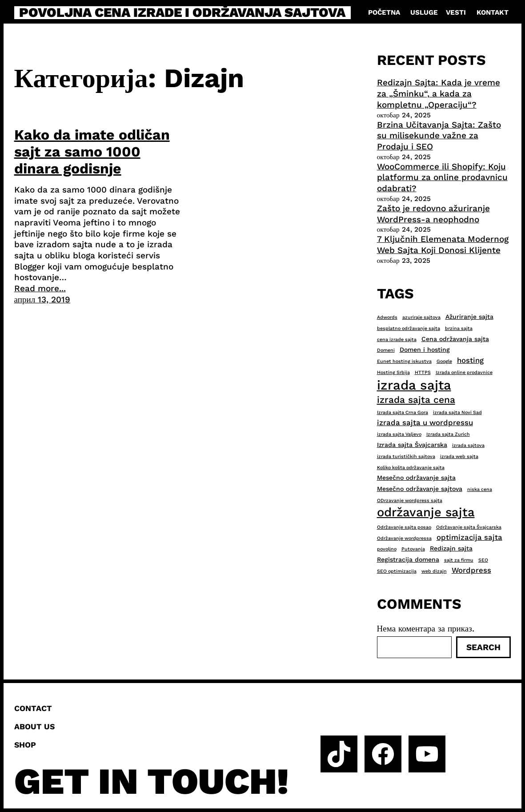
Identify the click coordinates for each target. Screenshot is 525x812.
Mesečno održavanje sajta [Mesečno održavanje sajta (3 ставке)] (416, 478)
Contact (33, 708)
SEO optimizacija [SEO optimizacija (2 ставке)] (397, 571)
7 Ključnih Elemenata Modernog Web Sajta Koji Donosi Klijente (443, 245)
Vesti (456, 12)
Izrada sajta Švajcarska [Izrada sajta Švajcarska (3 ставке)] (412, 445)
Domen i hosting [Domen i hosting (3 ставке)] (425, 350)
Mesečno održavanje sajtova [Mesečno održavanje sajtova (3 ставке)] (420, 489)
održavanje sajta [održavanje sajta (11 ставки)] (426, 512)
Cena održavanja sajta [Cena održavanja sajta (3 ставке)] (455, 339)
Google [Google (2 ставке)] (444, 361)
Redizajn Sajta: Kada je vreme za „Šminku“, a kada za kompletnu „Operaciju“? (439, 93)
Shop (25, 745)
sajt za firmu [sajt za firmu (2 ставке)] (459, 560)
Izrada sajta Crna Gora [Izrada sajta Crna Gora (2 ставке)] (403, 412)
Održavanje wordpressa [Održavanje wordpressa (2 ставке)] (404, 538)
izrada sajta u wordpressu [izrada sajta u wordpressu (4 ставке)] (425, 422)
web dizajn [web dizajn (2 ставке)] (434, 571)
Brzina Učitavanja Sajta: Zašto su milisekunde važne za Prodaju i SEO (439, 136)
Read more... (40, 288)
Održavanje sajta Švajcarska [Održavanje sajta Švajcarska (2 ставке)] (469, 527)
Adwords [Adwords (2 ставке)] (387, 317)
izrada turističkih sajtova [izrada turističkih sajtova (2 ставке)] (406, 456)
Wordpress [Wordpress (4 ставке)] (471, 570)
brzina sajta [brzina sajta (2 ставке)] (459, 328)
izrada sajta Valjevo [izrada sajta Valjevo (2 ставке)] (399, 434)
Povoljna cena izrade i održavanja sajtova (182, 13)
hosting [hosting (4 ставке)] (470, 360)
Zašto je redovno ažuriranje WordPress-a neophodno (433, 214)
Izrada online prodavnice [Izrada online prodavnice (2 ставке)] (464, 372)
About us (34, 727)
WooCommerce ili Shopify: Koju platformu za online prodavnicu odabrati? (442, 177)
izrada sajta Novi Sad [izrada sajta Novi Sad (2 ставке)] (457, 412)
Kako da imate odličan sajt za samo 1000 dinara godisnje (92, 152)
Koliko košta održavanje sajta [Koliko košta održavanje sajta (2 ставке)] (411, 468)
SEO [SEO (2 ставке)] (483, 560)
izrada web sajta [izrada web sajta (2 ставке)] (459, 456)
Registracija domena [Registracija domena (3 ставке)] (408, 559)
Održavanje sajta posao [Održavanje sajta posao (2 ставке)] (404, 527)
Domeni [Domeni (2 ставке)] (386, 350)
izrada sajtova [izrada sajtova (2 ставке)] (468, 445)
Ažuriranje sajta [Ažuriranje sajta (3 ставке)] (469, 317)
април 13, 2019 (42, 299)
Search (483, 647)
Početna (384, 12)
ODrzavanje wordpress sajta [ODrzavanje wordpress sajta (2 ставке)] (410, 500)
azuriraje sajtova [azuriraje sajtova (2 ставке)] (421, 317)
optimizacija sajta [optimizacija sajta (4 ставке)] (469, 537)
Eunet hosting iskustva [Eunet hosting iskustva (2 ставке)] (404, 361)
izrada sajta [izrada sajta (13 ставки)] (414, 385)
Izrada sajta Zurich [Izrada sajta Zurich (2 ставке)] (448, 434)
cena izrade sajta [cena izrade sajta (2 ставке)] (397, 340)
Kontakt (493, 12)
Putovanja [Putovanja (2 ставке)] (413, 549)
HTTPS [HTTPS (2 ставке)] (423, 372)
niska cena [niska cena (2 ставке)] (480, 489)
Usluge (424, 12)
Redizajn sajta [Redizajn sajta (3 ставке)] (451, 548)
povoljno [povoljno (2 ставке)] (387, 549)
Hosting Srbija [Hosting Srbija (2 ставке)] (393, 372)
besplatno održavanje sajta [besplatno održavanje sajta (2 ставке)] (409, 328)
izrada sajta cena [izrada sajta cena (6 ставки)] (416, 400)
